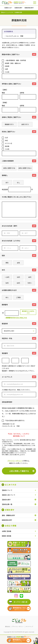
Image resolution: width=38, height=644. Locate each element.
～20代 (7, 277)
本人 (7, 297)
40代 (30, 277)
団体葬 (7, 66)
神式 (6, 140)
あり (7, 182)
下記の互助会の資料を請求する (15, 420)
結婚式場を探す (7, 520)
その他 (7, 72)
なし (18, 182)
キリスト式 (9, 143)
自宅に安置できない (25, 168)
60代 (18, 283)
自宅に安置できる (9, 168)
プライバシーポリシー (15, 461)
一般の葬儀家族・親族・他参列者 (15, 60)
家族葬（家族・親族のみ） (13, 63)
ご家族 (18, 297)
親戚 (3, 93)
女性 (18, 263)
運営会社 (7, 627)
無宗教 (7, 146)
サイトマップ (29, 627)
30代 (18, 277)
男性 (7, 263)
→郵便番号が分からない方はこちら (16, 318)
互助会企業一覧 (7, 504)
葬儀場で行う (9, 124)
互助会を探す (6, 500)
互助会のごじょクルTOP (7, 12)
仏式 (6, 138)
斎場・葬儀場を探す (9, 515)
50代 (7, 283)
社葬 (6, 69)
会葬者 (22, 93)
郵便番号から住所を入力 (28, 312)
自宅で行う (25, 124)
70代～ (30, 283)
